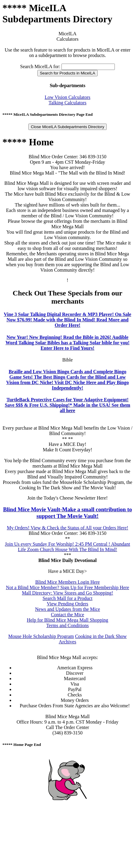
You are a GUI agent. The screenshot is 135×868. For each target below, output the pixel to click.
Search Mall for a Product (67, 598)
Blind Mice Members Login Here (67, 582)
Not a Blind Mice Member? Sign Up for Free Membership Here (68, 587)
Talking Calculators (67, 103)
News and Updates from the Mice (67, 609)
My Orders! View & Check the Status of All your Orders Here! (68, 528)
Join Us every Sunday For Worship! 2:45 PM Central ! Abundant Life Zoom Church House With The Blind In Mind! (67, 547)
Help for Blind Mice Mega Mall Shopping (67, 620)
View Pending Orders (67, 604)
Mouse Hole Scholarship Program (41, 636)
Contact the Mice (67, 615)
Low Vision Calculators (67, 97)
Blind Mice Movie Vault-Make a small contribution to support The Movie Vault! (67, 513)
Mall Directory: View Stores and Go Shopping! (68, 593)
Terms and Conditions (67, 625)
